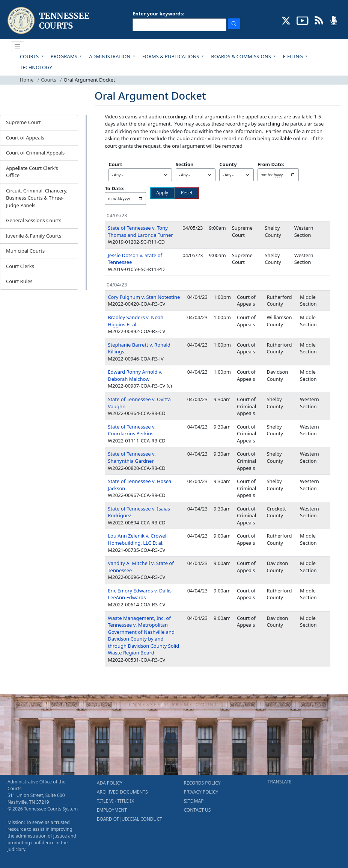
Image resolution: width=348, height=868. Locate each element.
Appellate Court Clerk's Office (32, 172)
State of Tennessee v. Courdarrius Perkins (132, 430)
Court (115, 164)
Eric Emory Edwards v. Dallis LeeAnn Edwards (140, 594)
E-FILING (293, 56)
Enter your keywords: (158, 14)
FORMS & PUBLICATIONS (171, 56)
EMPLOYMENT (112, 810)
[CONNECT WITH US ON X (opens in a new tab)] (286, 20)
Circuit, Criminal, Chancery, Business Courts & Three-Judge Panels (37, 198)
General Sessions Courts (34, 220)
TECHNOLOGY (36, 67)
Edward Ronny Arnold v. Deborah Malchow (135, 375)
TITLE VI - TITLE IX (115, 801)
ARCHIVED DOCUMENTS (122, 792)
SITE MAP (194, 801)
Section (185, 164)
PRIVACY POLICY (201, 792)
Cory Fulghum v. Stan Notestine (144, 297)
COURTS (30, 56)
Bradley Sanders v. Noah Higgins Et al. (136, 321)
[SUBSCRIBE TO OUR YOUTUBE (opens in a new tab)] (303, 20)
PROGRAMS (65, 56)
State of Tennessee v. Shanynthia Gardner (132, 457)
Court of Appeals (25, 138)
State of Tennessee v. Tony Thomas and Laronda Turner (140, 231)
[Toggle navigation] (18, 46)
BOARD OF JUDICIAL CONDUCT (130, 819)
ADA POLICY (110, 783)
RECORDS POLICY (202, 783)
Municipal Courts (25, 251)
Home (27, 80)
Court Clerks (20, 266)
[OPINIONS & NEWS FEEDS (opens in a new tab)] (319, 20)
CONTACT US (197, 810)
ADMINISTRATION (110, 56)
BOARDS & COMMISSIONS (242, 56)
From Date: (271, 164)
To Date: (114, 188)
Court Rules (19, 281)
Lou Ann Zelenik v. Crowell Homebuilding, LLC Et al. (138, 539)
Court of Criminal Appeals (35, 153)
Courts (48, 80)
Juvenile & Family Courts (34, 236)
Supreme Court (23, 122)
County (228, 164)
